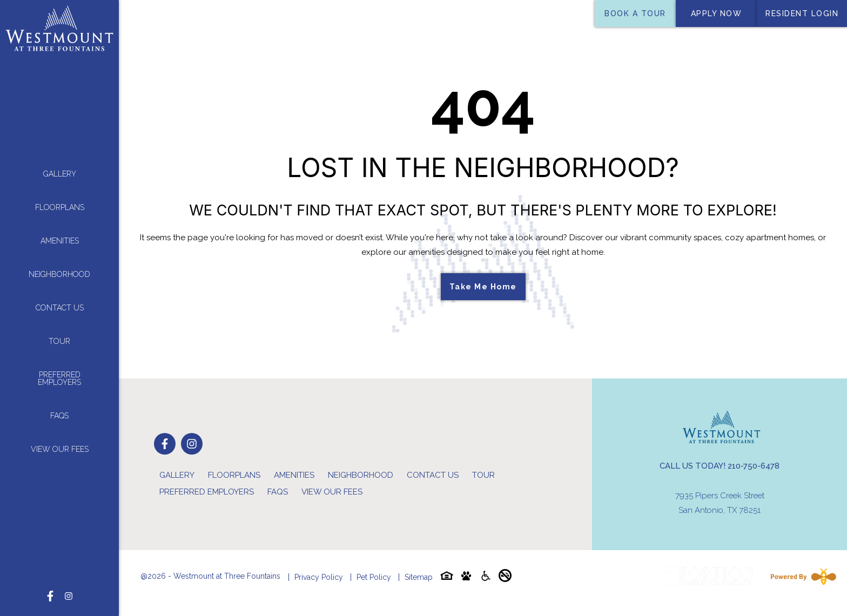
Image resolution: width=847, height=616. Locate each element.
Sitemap (419, 577)
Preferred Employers (59, 372)
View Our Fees (60, 443)
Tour (59, 335)
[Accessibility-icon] (486, 578)
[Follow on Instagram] (69, 583)
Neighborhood (59, 268)
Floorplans (60, 201)
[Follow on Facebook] (50, 583)
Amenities (60, 234)
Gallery (60, 167)
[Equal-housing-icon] (447, 578)
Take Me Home (483, 287)
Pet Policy (374, 577)
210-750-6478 (754, 466)
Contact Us (60, 301)
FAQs (59, 409)
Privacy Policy (319, 577)
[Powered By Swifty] (801, 577)
